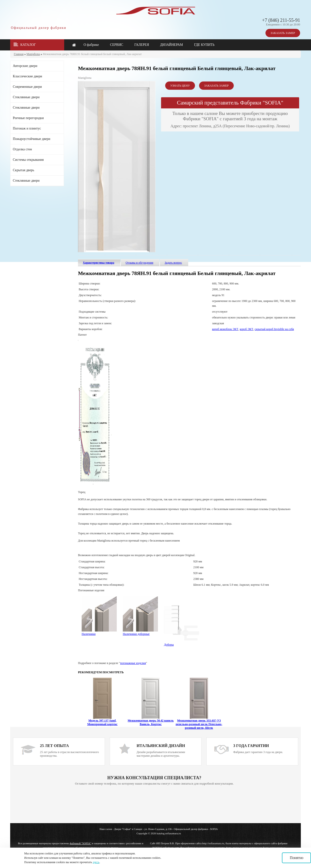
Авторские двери (25, 66)
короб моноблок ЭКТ (225, 329)
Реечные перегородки (28, 118)
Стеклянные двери (26, 97)
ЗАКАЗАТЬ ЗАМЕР (283, 33)
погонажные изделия (133, 663)
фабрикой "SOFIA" (81, 843)
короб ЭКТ (247, 329)
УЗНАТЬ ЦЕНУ (180, 86)
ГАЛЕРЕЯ (142, 45)
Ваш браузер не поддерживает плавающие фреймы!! (154, 805)
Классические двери (27, 76)
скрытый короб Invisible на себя (274, 329)
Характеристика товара (99, 263)
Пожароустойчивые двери (31, 139)
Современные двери (27, 87)
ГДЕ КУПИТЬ (204, 45)
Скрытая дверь (23, 170)
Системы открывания (28, 160)
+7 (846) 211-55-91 (281, 20)
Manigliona (33, 54)
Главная (19, 54)
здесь (96, 862)
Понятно (296, 858)
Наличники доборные (140, 632)
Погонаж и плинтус (27, 128)
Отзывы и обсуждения (140, 263)
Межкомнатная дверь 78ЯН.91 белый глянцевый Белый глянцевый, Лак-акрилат (92, 54)
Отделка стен (22, 149)
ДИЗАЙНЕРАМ (171, 45)
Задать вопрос (173, 263)
